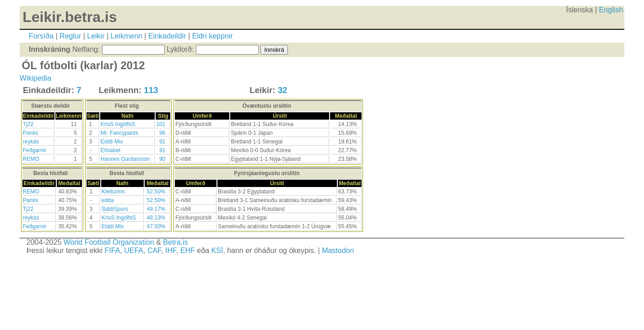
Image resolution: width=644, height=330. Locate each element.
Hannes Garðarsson (125, 159)
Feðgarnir (35, 150)
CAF (154, 250)
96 (162, 133)
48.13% (156, 218)
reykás (31, 142)
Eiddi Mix (112, 142)
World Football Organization (109, 242)
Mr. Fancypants (119, 133)
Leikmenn (127, 36)
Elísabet (111, 150)
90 (162, 159)
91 (162, 142)
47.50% (156, 226)
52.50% (156, 192)
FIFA (113, 250)
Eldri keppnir (213, 36)
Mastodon (338, 250)
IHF (171, 250)
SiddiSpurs (115, 209)
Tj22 (28, 124)
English (611, 10)
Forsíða (41, 36)
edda (108, 200)
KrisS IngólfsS (118, 124)
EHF (188, 250)
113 (151, 90)
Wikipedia (35, 78)
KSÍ (217, 250)
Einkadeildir (167, 36)
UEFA (134, 250)
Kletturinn (113, 192)
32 (283, 90)
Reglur (70, 36)
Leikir (96, 36)
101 (161, 124)
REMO (31, 159)
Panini (30, 133)
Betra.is (175, 242)
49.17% (156, 209)
